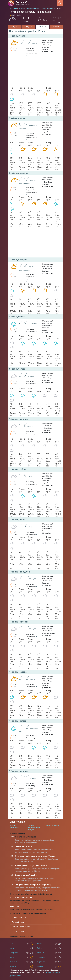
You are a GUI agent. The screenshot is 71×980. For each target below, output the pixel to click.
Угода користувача (53, 972)
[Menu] (54, 4)
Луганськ (13, 966)
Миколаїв (13, 962)
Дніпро (40, 948)
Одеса (12, 948)
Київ (11, 944)
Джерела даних (16, 976)
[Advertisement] (36, 72)
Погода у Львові (18, 931)
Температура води (24, 846)
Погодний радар (18, 922)
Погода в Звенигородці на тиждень (34, 827)
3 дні (15, 27)
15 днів (42, 27)
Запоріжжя (14, 953)
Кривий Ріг (41, 957)
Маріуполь (41, 962)
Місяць (56, 27)
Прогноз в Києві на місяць (22, 927)
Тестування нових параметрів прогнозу (33, 885)
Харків (40, 944)
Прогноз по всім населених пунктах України (35, 856)
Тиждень (29, 27)
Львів (12, 957)
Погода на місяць (53, 825)
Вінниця (40, 966)
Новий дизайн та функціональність (31, 865)
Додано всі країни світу (26, 875)
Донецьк (40, 953)
